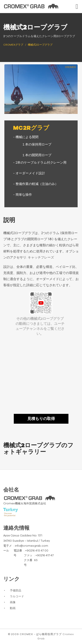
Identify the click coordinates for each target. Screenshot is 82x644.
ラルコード (17, 597)
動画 (13, 608)
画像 (13, 602)
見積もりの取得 (41, 419)
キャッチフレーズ (41, 258)
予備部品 (16, 591)
